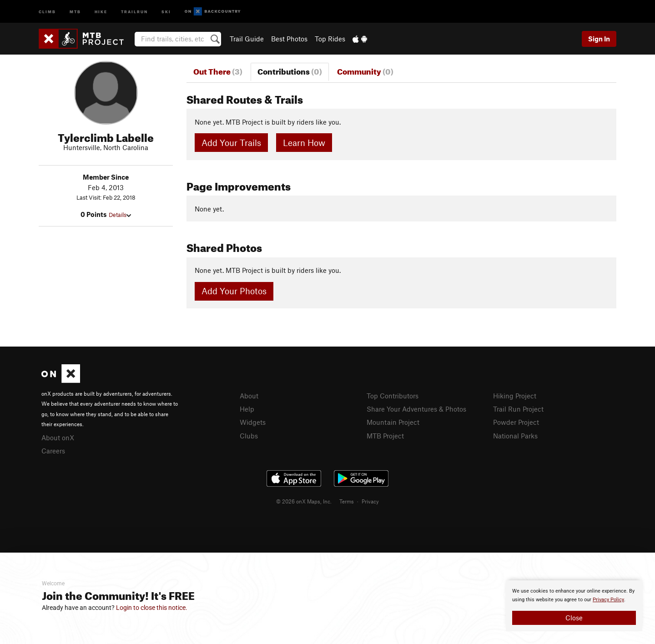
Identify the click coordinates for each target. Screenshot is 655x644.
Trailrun (134, 11)
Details (120, 215)
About (249, 396)
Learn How (304, 143)
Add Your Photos (234, 291)
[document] (574, 606)
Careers (53, 451)
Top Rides (330, 39)
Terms (347, 501)
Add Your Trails (231, 143)
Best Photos (289, 39)
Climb (47, 11)
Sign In (599, 39)
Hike (101, 11)
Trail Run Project (518, 409)
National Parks (515, 436)
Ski (166, 11)
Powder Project (516, 422)
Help (247, 409)
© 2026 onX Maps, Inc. (304, 501)
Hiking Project (515, 396)
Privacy (370, 501)
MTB (75, 11)
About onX (58, 438)
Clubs (249, 436)
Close (574, 618)
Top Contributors (393, 396)
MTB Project (385, 436)
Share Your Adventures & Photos (416, 409)
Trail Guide (247, 39)
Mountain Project (393, 422)
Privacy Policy (608, 600)
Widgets (253, 422)
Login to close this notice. (152, 608)
